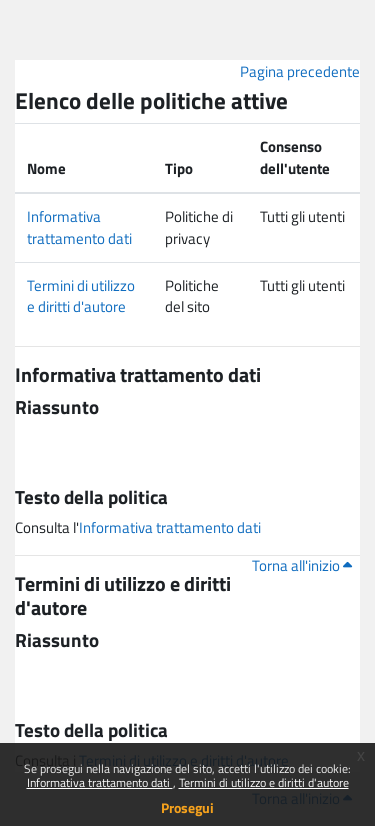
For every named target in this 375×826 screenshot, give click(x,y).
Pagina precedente (300, 71)
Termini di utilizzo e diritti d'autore (264, 782)
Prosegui (187, 807)
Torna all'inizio (302, 565)
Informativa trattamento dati (100, 782)
